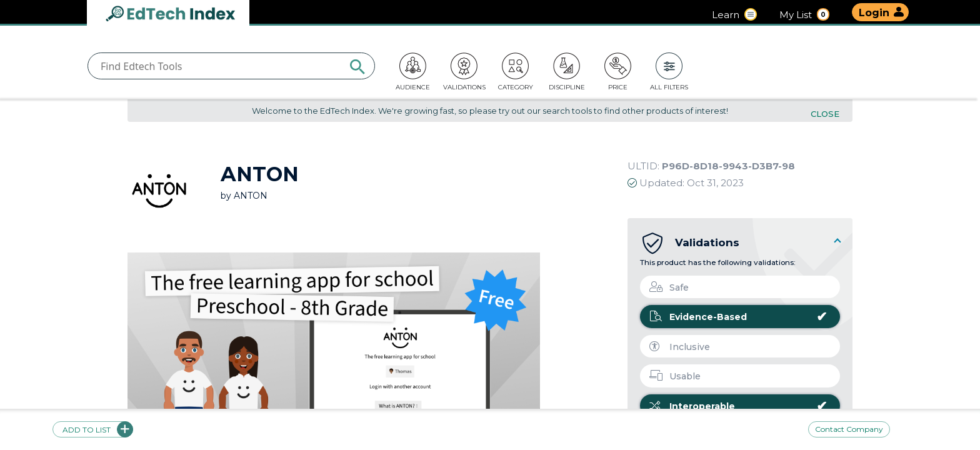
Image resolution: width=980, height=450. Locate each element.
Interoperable (738, 406)
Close (825, 114)
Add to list (93, 429)
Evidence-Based (738, 317)
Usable (675, 376)
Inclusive (680, 347)
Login (874, 13)
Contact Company (849, 429)
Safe (669, 287)
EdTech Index (181, 15)
